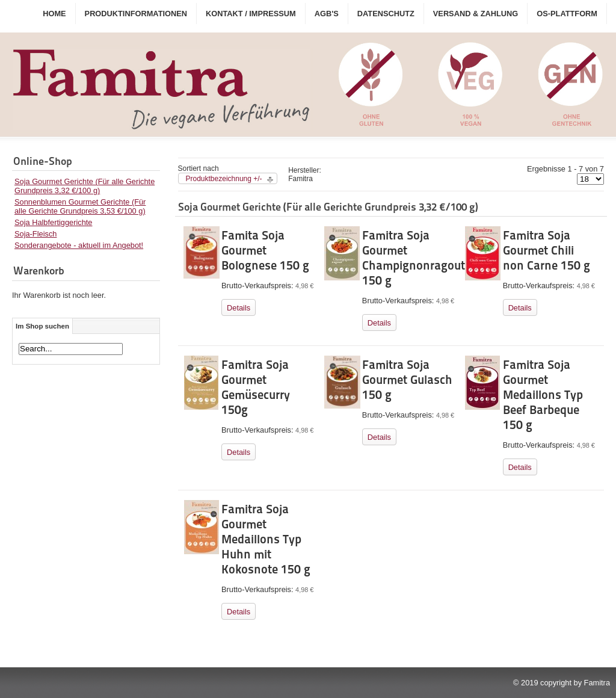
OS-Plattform (567, 14)
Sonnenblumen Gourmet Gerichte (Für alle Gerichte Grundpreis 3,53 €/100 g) (80, 206)
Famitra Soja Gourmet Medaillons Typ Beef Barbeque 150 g (543, 395)
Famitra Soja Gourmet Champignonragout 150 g (414, 258)
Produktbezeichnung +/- (224, 179)
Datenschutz (386, 14)
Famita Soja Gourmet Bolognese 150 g (265, 250)
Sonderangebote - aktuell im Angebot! (79, 245)
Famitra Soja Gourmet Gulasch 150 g (407, 380)
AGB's (327, 14)
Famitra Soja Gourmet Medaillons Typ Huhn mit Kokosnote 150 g (266, 539)
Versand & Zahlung (476, 14)
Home (54, 14)
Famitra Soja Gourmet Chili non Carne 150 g (547, 250)
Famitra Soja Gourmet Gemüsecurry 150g (256, 387)
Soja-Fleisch (35, 234)
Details (239, 308)
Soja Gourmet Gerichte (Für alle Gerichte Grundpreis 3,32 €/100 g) (85, 186)
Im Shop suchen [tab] (42, 326)
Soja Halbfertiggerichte (53, 222)
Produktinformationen (136, 14)
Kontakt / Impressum (251, 14)
